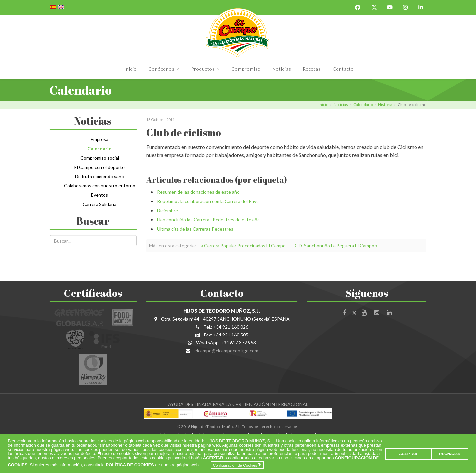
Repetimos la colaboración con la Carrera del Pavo (208, 201)
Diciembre (167, 210)
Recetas (312, 69)
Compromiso (246, 69)
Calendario (363, 105)
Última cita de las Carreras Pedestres (195, 229)
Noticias (282, 69)
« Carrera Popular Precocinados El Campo (243, 245)
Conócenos (161, 69)
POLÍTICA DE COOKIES (130, 465)
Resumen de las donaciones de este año (198, 192)
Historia (385, 105)
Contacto (343, 69)
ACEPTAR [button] (408, 454)
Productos (203, 69)
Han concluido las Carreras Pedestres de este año (208, 220)
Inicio (130, 69)
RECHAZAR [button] (450, 454)
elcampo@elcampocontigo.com (226, 351)
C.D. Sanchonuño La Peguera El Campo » (336, 245)
